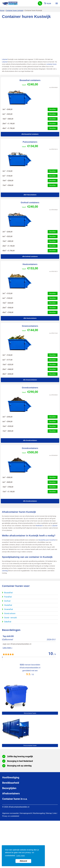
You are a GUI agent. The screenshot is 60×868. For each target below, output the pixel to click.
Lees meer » (7, 651)
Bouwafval (8, 593)
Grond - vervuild (10, 618)
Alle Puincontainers (30, 195)
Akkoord (23, 861)
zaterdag (5, 571)
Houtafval (8, 605)
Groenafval (9, 609)
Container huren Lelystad (14, 10)
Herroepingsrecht (26, 813)
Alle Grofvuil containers (30, 256)
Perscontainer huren (30, 745)
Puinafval (8, 597)
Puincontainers (30, 142)
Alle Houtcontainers (30, 318)
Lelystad (5, 59)
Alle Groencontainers (30, 380)
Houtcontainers (30, 264)
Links (55, 813)
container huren (51, 64)
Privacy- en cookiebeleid (11, 816)
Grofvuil (7, 601)
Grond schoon (10, 613)
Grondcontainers (30, 388)
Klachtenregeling (39, 813)
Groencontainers (30, 326)
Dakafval (8, 622)
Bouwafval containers (30, 80)
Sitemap (49, 813)
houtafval (52, 540)
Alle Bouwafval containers (30, 134)
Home (2, 10)
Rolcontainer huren (30, 713)
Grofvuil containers (30, 203)
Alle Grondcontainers (30, 440)
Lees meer (21, 856)
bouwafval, (42, 540)
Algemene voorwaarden (10, 813)
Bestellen (53, 109)
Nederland (39, 526)
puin (47, 540)
